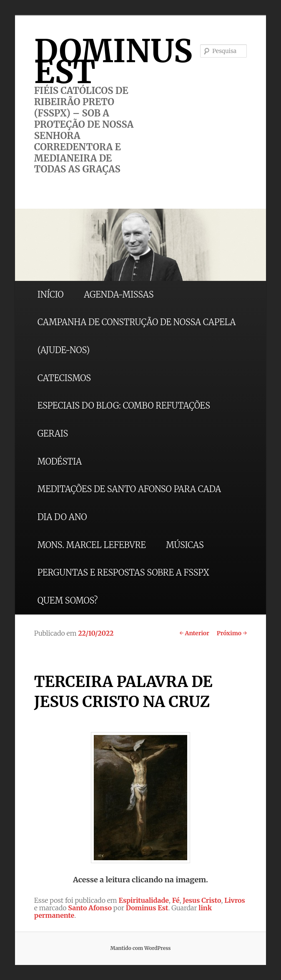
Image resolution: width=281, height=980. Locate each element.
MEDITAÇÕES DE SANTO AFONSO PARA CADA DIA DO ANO (129, 503)
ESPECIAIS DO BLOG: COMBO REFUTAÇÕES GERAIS (124, 419)
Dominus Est (147, 908)
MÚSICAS (185, 545)
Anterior (194, 633)
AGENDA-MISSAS (119, 294)
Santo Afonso (90, 908)
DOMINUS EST (113, 61)
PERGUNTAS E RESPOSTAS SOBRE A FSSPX (123, 572)
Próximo (232, 633)
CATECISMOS (64, 378)
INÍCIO (51, 294)
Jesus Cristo (202, 900)
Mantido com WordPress (140, 948)
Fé (176, 900)
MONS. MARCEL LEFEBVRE (92, 545)
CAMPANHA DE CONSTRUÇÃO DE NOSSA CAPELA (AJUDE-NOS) (137, 336)
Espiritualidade (144, 900)
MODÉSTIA (60, 461)
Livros (235, 900)
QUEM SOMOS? (68, 600)
